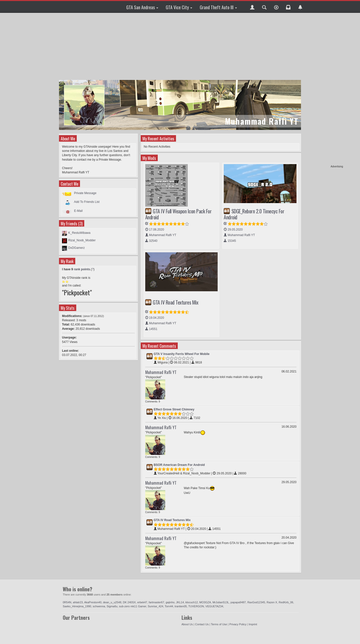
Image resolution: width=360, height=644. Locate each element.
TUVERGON (196, 606)
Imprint (253, 624)
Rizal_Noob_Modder (82, 240)
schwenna (99, 606)
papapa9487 (238, 602)
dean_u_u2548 (112, 602)
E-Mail (78, 211)
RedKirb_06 (286, 602)
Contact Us (202, 624)
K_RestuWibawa (79, 233)
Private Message (85, 193)
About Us (187, 624)
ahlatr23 (78, 602)
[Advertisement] (324, 90)
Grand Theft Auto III (218, 7)
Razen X (272, 602)
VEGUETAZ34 (214, 606)
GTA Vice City (179, 7)
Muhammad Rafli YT (161, 372)
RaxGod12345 (256, 602)
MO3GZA (205, 602)
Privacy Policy (238, 624)
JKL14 (180, 602)
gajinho (170, 602)
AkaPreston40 (93, 602)
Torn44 (169, 606)
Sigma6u (112, 606)
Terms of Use (219, 624)
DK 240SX (129, 602)
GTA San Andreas (142, 7)
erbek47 (142, 602)
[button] (252, 7)
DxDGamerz (76, 248)
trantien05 (181, 606)
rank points (82, 269)
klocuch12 (192, 602)
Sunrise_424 (155, 606)
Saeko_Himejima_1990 (77, 606)
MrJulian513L (221, 602)
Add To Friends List (87, 202)
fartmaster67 (156, 602)
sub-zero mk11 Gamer (133, 606)
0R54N (67, 602)
